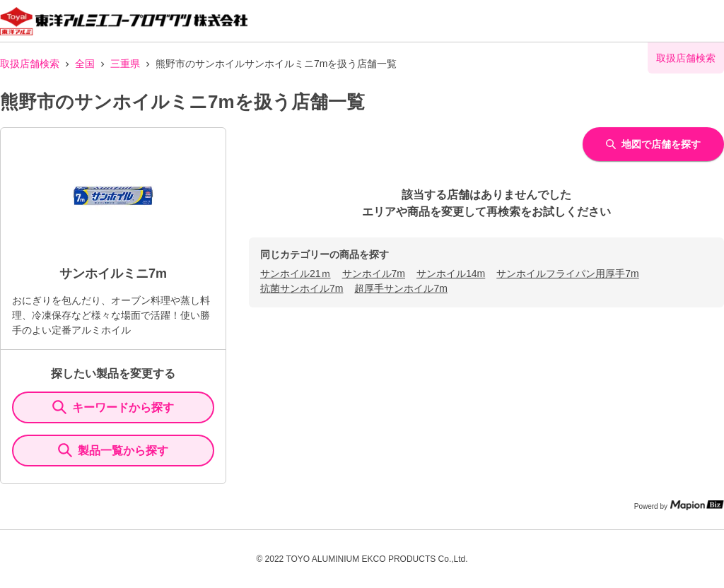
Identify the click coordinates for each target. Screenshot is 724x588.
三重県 (125, 64)
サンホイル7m (374, 274)
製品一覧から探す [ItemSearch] (113, 450)
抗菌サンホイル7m (302, 288)
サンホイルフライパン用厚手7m (567, 274)
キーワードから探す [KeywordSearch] (113, 407)
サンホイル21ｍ (296, 274)
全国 (85, 64)
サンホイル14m (451, 274)
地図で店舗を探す (653, 144)
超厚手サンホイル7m (401, 288)
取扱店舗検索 (30, 64)
